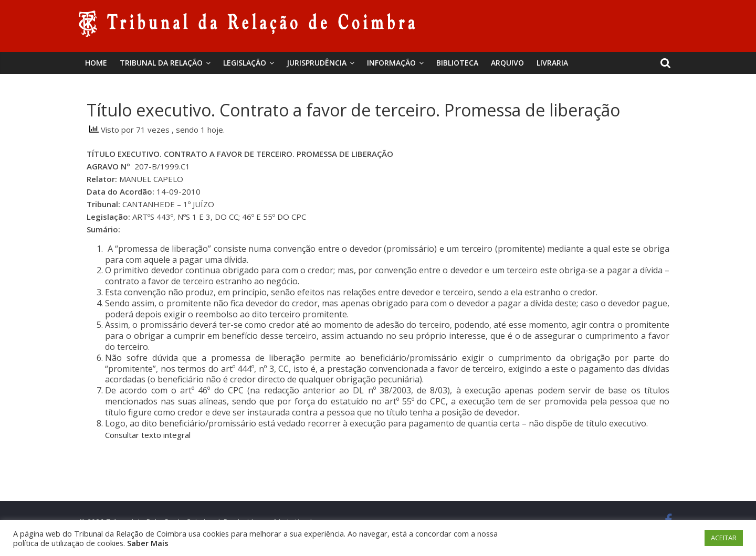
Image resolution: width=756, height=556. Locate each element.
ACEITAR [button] (724, 538)
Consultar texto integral (148, 435)
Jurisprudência (317, 63)
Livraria (552, 63)
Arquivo (507, 63)
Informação (391, 63)
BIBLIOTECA (457, 63)
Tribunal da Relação (161, 63)
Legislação (245, 63)
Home (96, 63)
